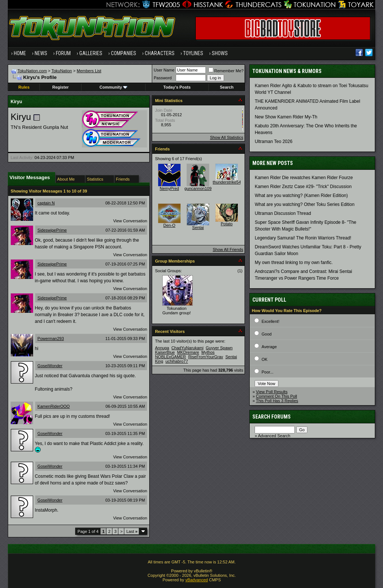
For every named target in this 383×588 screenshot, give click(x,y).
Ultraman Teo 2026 (273, 142)
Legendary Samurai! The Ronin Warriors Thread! (303, 238)
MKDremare (188, 352)
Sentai (198, 228)
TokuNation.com (32, 71)
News (41, 53)
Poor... (268, 372)
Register (61, 87)
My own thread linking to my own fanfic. (293, 263)
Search (227, 87)
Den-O (169, 225)
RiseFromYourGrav (206, 357)
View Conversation (130, 221)
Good (267, 334)
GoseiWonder (50, 366)
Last (132, 531)
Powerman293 (51, 339)
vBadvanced (197, 580)
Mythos (208, 352)
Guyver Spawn (219, 348)
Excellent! (271, 321)
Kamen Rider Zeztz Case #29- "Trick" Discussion (303, 187)
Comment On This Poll (277, 396)
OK (265, 359)
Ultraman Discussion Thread (283, 213)
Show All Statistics (226, 137)
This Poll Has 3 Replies (277, 401)
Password (163, 78)
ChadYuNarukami (187, 348)
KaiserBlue (165, 352)
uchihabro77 (177, 361)
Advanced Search (274, 436)
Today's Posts (177, 87)
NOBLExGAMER (170, 357)
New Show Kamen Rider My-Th (286, 117)
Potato (227, 224)
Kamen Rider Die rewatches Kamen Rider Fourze (304, 178)
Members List (89, 71)
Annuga (162, 348)
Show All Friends (228, 249)
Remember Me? (226, 71)
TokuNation (62, 71)
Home (20, 53)
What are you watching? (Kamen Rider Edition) (301, 196)
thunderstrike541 (228, 182)
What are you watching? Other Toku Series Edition (304, 204)
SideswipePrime (52, 230)
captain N (46, 203)
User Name (164, 70)
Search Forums (272, 417)
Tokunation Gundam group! (176, 311)
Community (113, 87)
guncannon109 (198, 188)
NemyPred (169, 188)
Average (269, 347)
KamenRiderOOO (54, 406)
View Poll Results (272, 392)
